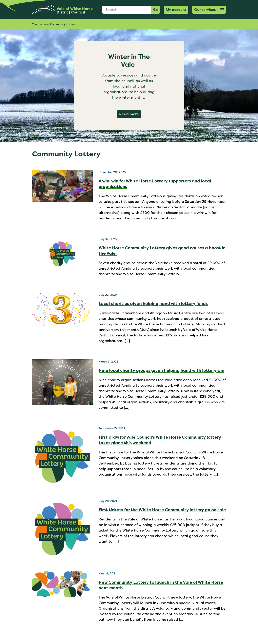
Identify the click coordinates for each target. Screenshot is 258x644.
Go (155, 10)
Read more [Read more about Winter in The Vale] (130, 114)
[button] (209, 10)
